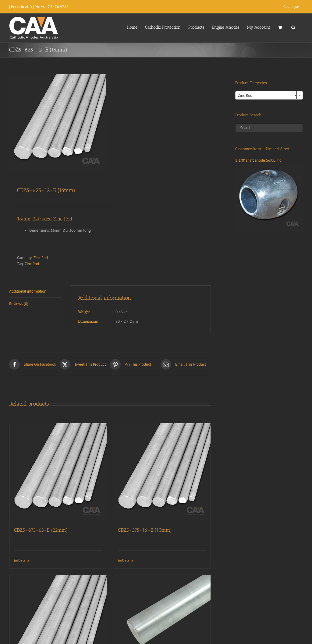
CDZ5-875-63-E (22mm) (41, 530)
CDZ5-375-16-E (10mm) (145, 530)
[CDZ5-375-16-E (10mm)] (162, 472)
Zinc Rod (41, 258)
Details (24, 560)
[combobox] (269, 95)
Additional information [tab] (28, 291)
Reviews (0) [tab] (19, 304)
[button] (293, 27)
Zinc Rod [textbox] (267, 96)
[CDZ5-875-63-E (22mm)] (58, 472)
